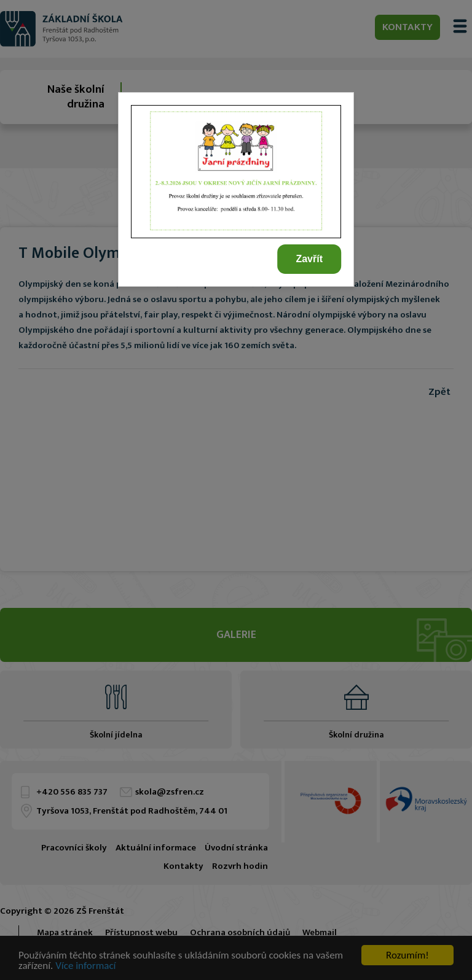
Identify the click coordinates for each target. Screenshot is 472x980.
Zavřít (309, 259)
